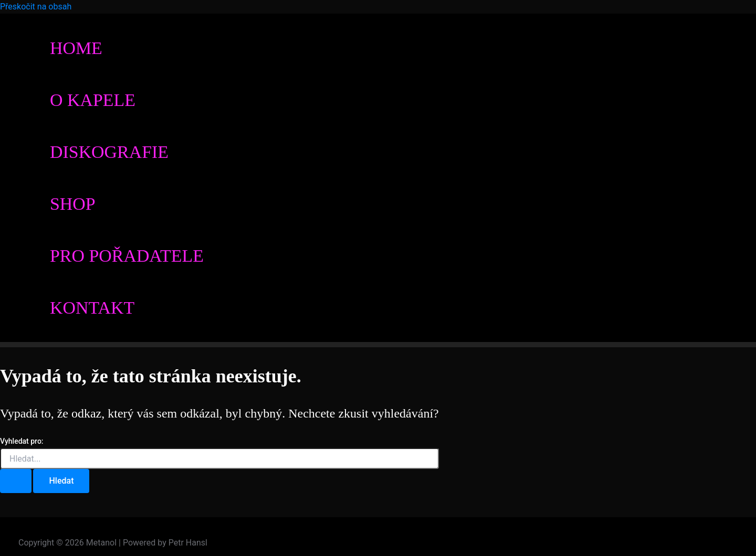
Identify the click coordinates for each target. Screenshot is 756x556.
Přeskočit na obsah (36, 7)
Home (76, 48)
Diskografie (109, 152)
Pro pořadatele (127, 256)
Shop (73, 204)
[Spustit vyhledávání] (16, 481)
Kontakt (92, 308)
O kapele (93, 100)
